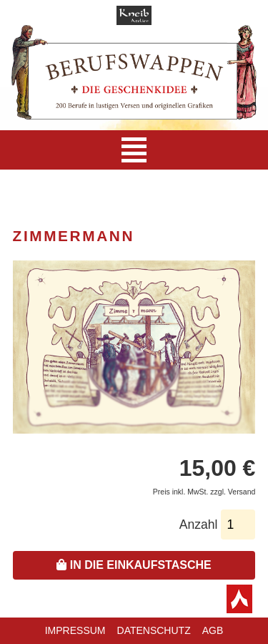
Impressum (75, 630)
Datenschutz (154, 630)
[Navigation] (134, 150)
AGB (213, 630)
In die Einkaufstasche (134, 565)
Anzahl (199, 525)
